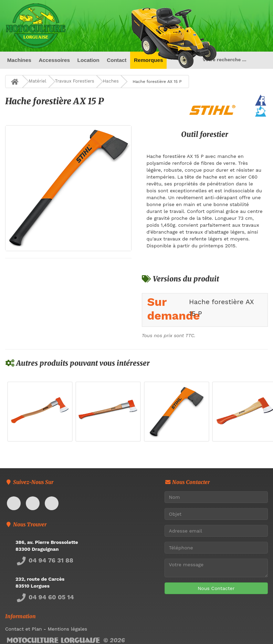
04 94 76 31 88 (44, 560)
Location (88, 60)
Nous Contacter (216, 588)
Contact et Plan (24, 629)
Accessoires (54, 60)
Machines (19, 60)
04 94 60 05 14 (45, 597)
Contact (117, 60)
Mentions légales (67, 629)
